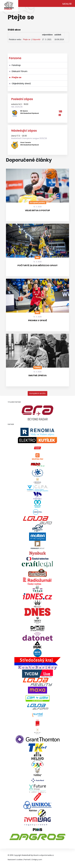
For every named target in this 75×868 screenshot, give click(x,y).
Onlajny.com (37, 860)
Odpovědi (36, 39)
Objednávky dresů (21, 83)
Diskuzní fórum (20, 71)
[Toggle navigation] (67, 3)
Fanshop (16, 65)
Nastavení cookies (15, 860)
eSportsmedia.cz (47, 855)
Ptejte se (27, 39)
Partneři (27, 860)
